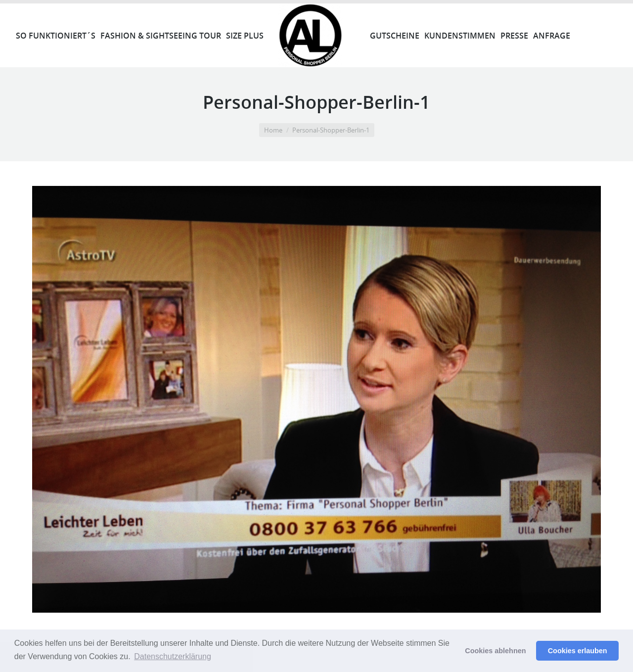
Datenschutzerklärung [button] (173, 656)
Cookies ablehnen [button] (495, 651)
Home (273, 130)
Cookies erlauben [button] (578, 651)
